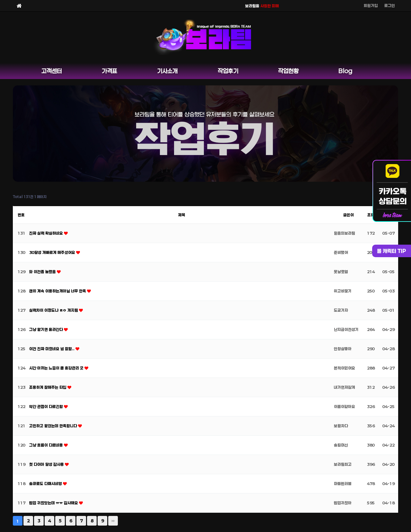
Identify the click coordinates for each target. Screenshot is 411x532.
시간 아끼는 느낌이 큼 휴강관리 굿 (57, 368)
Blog (345, 71)
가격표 (109, 71)
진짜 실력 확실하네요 (47, 233)
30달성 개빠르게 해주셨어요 (53, 252)
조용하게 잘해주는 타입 (48, 387)
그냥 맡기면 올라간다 (47, 329)
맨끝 (113, 521)
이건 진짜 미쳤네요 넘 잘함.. (52, 349)
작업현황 (288, 71)
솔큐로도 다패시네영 (46, 484)
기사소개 (167, 71)
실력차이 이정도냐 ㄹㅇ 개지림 (54, 310)
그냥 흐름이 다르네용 (47, 445)
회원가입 (371, 5)
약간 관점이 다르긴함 (47, 406)
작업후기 (228, 71)
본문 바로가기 (0, 0)
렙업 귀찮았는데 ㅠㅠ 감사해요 (54, 503)
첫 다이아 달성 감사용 (47, 464)
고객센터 (52, 71)
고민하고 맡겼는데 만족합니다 (54, 426)
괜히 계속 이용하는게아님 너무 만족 (58, 291)
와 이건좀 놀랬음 (43, 272)
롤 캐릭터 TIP (392, 251)
